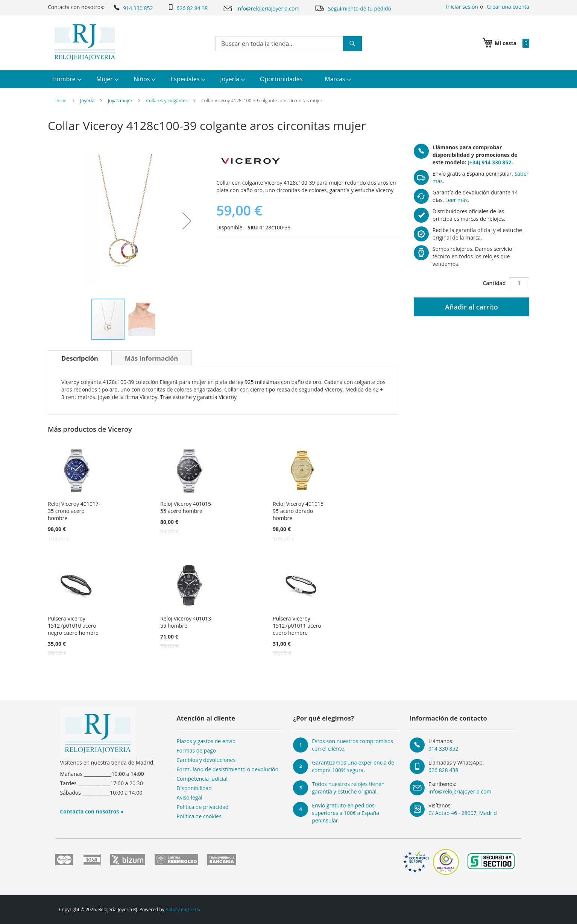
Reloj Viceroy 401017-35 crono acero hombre (74, 511)
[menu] (288, 79)
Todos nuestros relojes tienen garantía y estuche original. (348, 788)
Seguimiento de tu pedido (353, 8)
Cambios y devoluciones (206, 760)
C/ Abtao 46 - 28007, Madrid (463, 813)
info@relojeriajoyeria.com (261, 8)
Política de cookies (199, 816)
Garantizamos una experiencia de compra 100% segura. (353, 766)
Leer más (457, 200)
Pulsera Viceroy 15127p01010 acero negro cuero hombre (73, 626)
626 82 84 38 (188, 8)
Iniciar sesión (462, 7)
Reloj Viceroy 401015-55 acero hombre (186, 507)
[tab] (80, 358)
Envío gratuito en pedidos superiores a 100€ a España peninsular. (345, 813)
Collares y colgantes (167, 101)
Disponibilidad (194, 788)
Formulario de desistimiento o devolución (227, 769)
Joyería (87, 101)
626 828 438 (443, 770)
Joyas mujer (120, 101)
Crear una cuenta (508, 7)
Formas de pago (196, 750)
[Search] (352, 44)
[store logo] (85, 42)
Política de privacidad (202, 807)
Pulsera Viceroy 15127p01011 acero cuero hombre (297, 626)
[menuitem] (66, 79)
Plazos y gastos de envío (206, 741)
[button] (187, 221)
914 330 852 (133, 8)
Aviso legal (189, 797)
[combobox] (288, 44)
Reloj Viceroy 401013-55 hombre (186, 622)
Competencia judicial (202, 779)
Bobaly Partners (182, 910)
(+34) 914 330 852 (489, 162)
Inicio (61, 101)
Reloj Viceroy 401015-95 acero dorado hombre (299, 511)
